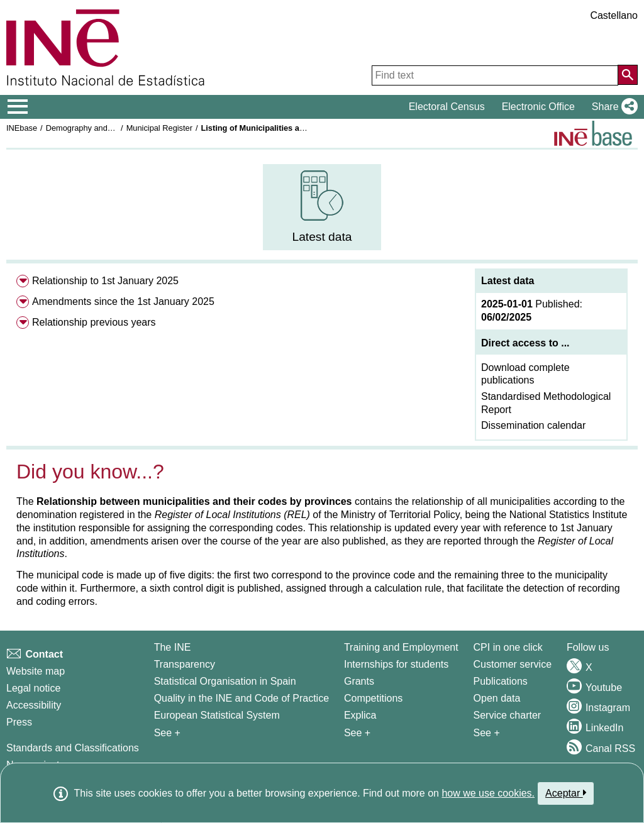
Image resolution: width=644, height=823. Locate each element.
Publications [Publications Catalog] (501, 681)
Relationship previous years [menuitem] (94, 322)
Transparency (185, 664)
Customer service (513, 664)
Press (19, 722)
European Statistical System (217, 715)
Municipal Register (159, 128)
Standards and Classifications (73, 748)
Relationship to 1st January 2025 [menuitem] (105, 281)
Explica (360, 715)
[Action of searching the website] (628, 75)
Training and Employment (401, 647)
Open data (497, 698)
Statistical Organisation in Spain (225, 681)
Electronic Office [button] (538, 107)
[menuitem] (322, 207)
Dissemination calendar (533, 425)
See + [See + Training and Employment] (357, 733)
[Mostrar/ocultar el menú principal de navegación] (18, 107)
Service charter (508, 715)
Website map (36, 671)
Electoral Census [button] (447, 107)
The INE (173, 647)
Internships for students (396, 664)
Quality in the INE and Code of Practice (241, 698)
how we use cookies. (488, 793)
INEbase (22, 128)
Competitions (373, 698)
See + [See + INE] (167, 733)
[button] (612, 107)
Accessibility (34, 705)
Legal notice (33, 688)
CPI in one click (508, 647)
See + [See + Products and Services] (487, 733)
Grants (359, 681)
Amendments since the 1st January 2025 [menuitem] (123, 301)
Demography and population (97, 128)
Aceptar (566, 793)
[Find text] (495, 75)
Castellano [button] (614, 15)
